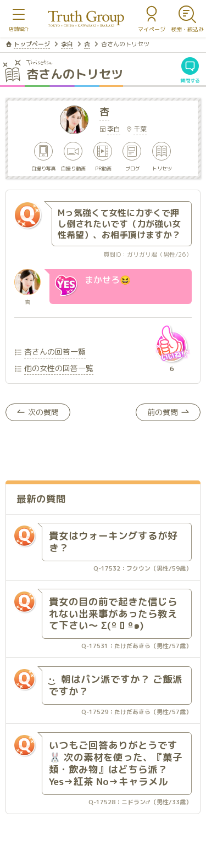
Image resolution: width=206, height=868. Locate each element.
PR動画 (103, 168)
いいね (171, 344)
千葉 (140, 129)
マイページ (152, 29)
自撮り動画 (73, 168)
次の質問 (43, 412)
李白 (67, 44)
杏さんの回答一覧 (55, 352)
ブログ (133, 168)
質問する (190, 80)
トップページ (32, 44)
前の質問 (163, 412)
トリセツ (163, 168)
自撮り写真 (44, 168)
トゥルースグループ (86, 19)
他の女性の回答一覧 (59, 368)
